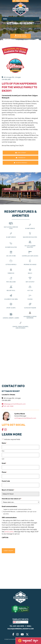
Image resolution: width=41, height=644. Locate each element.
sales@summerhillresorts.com (20, 629)
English (17, 622)
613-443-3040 (8, 406)
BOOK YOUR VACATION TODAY (20, 36)
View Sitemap (21, 153)
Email (4, 463)
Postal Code (6, 481)
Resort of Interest (8, 490)
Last (3, 459)
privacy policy (9, 532)
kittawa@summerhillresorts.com (14, 404)
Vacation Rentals (21, 163)
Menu (5, 19)
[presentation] (3, 189)
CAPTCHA (5, 537)
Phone (4, 472)
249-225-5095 (19, 626)
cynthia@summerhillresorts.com (25, 418)
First (3, 451)
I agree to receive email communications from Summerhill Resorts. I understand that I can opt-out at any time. (20, 512)
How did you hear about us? (12, 499)
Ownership (21, 158)
